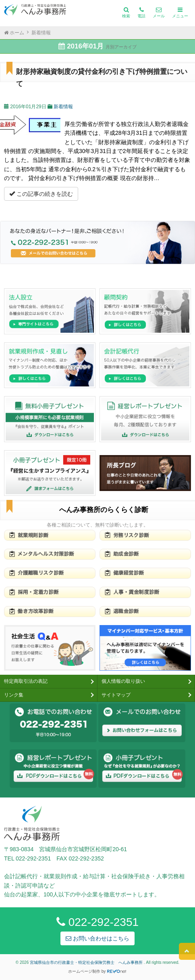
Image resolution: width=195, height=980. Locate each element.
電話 (141, 13)
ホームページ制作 (84, 971)
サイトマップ (116, 695)
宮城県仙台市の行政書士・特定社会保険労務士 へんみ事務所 (87, 962)
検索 (126, 13)
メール (159, 13)
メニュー (180, 13)
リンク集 (14, 695)
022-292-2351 (97, 922)
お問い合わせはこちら (97, 938)
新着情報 (63, 107)
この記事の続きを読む (41, 194)
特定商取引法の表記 (26, 681)
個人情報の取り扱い (123, 681)
